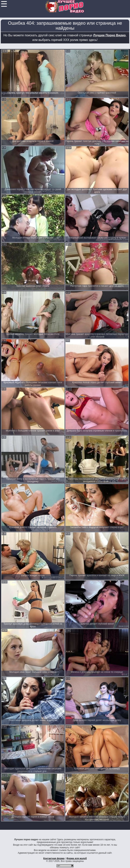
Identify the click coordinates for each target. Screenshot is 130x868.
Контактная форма (54, 858)
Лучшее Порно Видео (109, 35)
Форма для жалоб (77, 858)
